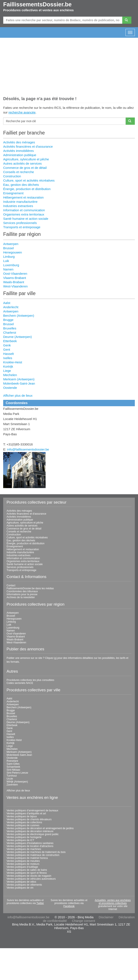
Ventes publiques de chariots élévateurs (29, 819)
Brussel (8, 248)
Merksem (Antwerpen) (19, 379)
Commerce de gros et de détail (25, 168)
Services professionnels (20, 223)
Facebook (69, 906)
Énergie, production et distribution (27, 189)
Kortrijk (8, 366)
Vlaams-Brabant (15, 278)
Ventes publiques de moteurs (23, 864)
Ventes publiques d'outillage (22, 867)
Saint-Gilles (13, 764)
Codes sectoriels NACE (20, 683)
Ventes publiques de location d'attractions (30, 846)
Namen (8, 269)
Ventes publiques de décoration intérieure (30, 831)
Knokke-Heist (13, 362)
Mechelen (10, 375)
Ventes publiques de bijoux (22, 816)
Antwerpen (11, 244)
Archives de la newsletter (21, 597)
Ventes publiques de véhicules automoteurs (31, 879)
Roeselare (12, 761)
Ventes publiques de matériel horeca (27, 858)
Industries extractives (18, 206)
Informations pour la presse (22, 594)
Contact (11, 585)
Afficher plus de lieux (18, 395)
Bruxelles (10, 328)
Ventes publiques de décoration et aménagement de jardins (40, 828)
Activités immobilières (18, 151)
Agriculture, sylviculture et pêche (26, 159)
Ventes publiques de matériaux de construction (33, 855)
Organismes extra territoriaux (24, 214)
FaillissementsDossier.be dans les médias (30, 588)
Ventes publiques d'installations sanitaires (30, 843)
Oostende (10, 388)
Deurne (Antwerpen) (17, 337)
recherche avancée (22, 112)
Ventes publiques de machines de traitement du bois (36, 852)
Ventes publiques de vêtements (24, 885)
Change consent (83, 921)
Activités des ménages (19, 142)
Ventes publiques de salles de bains (27, 870)
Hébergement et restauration (23, 197)
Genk (7, 345)
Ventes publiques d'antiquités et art (26, 813)
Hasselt (8, 354)
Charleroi (10, 332)
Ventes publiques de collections (24, 822)
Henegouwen (13, 252)
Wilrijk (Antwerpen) (17, 782)
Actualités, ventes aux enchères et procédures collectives (113, 902)
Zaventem (12, 785)
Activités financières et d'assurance (28, 146)
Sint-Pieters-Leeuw (17, 773)
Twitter (40, 903)
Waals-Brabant (14, 282)
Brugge (8, 320)
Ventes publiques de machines (24, 849)
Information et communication (24, 210)
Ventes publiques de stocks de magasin (29, 876)
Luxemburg (11, 265)
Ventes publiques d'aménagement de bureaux (32, 811)
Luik (6, 261)
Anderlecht (11, 307)
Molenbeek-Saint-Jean (19, 383)
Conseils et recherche (19, 172)
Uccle (10, 779)
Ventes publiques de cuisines (23, 825)
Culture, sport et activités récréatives (29, 180)
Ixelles (8, 358)
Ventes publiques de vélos (21, 882)
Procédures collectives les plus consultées (30, 680)
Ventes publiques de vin (20, 888)
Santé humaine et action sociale (26, 219)
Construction (12, 176)
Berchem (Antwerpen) (19, 316)
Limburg (9, 257)
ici (55, 658)
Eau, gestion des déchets (21, 185)
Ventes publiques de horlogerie (24, 837)
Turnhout (12, 776)
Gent (7, 349)
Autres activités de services (22, 163)
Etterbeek (10, 341)
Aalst (7, 303)
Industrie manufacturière (20, 202)
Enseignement (13, 193)
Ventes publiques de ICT (20, 840)
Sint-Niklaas (13, 770)
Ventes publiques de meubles (23, 861)
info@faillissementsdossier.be (28, 449)
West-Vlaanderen (15, 286)
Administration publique (20, 155)
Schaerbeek (13, 767)
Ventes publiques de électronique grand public (33, 834)
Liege (7, 371)
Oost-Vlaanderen (15, 274)
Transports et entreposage (22, 227)
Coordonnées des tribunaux (22, 591)
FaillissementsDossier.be (37, 4)
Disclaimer (106, 917)
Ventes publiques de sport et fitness (27, 873)
